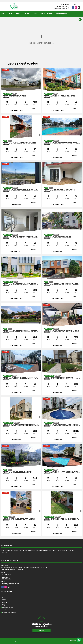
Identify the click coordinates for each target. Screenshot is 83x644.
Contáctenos (62, 14)
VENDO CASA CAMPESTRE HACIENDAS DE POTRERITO (21, 331)
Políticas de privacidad (9, 613)
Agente (34, 14)
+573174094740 (62, 8)
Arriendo (19, 14)
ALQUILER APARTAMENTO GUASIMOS (58, 237)
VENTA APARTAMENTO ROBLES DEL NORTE (60, 96)
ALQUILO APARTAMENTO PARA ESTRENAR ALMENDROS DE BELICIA (21, 237)
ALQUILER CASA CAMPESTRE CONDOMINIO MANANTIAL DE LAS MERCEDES (21, 425)
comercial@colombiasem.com (10, 584)
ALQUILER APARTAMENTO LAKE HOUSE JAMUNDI (62, 331)
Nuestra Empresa (47, 14)
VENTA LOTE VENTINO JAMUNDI (15, 96)
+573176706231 (64, 7)
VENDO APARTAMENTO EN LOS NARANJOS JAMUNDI (21, 378)
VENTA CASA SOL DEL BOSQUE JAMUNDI (18, 472)
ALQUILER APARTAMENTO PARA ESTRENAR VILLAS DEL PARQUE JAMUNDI (62, 143)
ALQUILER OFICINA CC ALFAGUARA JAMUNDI (19, 519)
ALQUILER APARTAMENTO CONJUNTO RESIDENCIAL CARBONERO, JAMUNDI (62, 425)
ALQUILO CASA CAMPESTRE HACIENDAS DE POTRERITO (62, 519)
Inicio (3, 14)
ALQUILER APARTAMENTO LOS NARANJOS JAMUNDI (21, 190)
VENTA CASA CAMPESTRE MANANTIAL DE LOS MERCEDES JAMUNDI (21, 284)
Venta (10, 14)
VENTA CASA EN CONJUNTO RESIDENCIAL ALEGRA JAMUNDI (62, 284)
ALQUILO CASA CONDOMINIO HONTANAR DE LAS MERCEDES (62, 378)
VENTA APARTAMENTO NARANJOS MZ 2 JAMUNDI (62, 472)
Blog (27, 14)
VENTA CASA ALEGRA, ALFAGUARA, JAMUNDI (20, 143)
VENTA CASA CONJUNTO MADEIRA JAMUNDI (60, 190)
